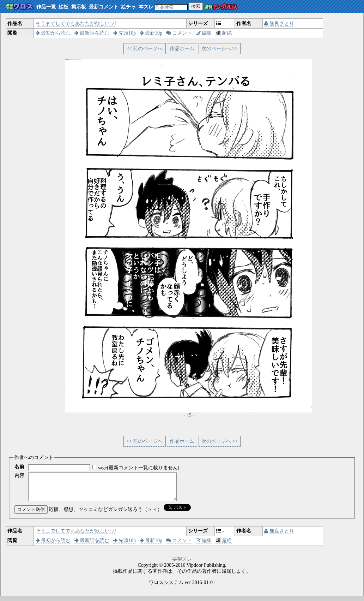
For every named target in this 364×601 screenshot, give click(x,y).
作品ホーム (182, 49)
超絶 (224, 33)
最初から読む (53, 33)
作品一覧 (46, 7)
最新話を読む (92, 33)
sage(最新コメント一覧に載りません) (139, 468)
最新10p (151, 33)
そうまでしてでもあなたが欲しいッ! (76, 23)
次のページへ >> (220, 49)
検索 (196, 6)
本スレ (146, 7)
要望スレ (182, 564)
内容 (19, 475)
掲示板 (79, 7)
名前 (19, 467)
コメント (179, 33)
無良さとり (279, 23)
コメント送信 (31, 515)
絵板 (63, 7)
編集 (204, 33)
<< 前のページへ (144, 49)
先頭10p (125, 33)
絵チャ (128, 7)
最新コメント (104, 7)
